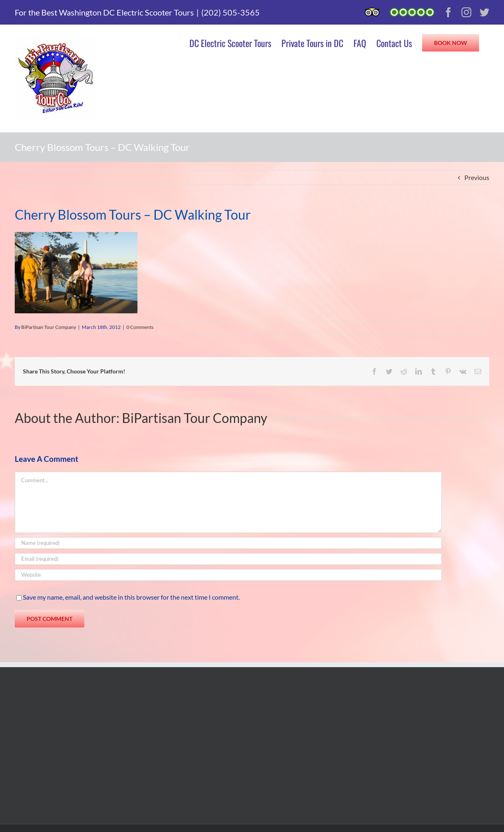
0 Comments (140, 327)
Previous (477, 177)
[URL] (228, 575)
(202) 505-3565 (231, 12)
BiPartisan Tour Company (49, 327)
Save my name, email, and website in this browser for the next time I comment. (131, 597)
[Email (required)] (228, 559)
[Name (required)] (228, 543)
